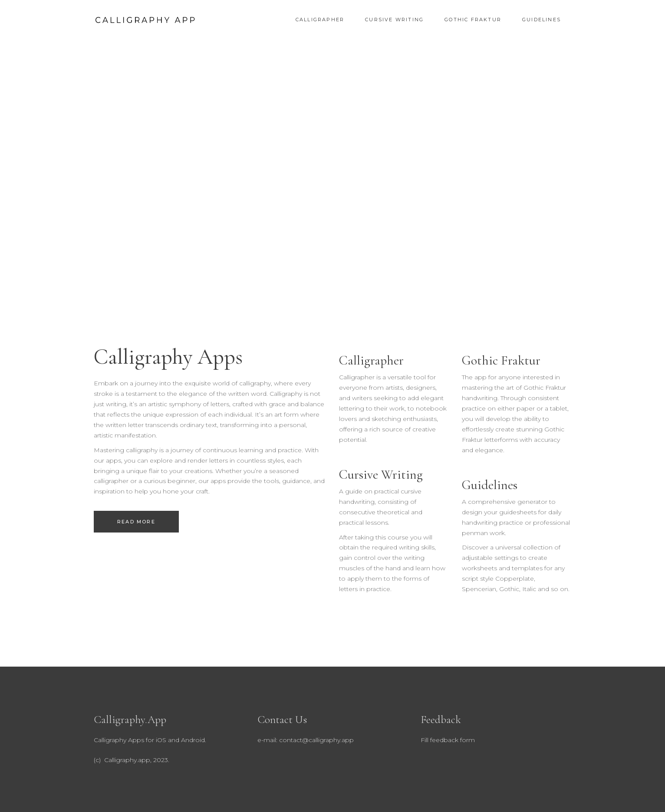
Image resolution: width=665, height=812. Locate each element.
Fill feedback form (448, 740)
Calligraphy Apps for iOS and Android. (150, 740)
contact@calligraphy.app (316, 740)
